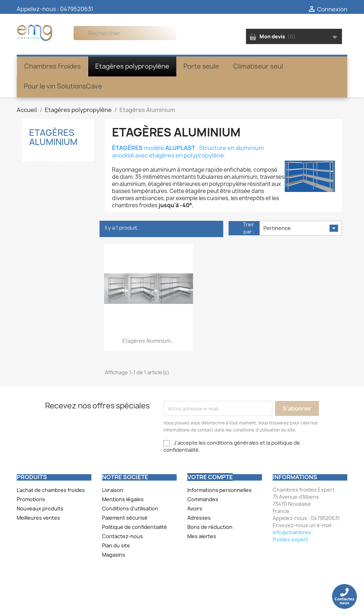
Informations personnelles (220, 490)
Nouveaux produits (40, 508)
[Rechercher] (125, 33)
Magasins (114, 555)
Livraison (113, 490)
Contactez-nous (122, 536)
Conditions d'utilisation (130, 508)
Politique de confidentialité (135, 527)
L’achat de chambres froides (51, 490)
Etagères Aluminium (53, 137)
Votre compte (210, 477)
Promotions (31, 499)
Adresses (199, 518)
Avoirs (195, 508)
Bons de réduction (210, 527)
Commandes (203, 499)
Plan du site (116, 545)
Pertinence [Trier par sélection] (301, 228)
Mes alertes (202, 536)
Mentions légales (123, 499)
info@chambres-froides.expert (293, 536)
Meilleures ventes (38, 518)
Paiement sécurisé (125, 518)
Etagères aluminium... (149, 341)
